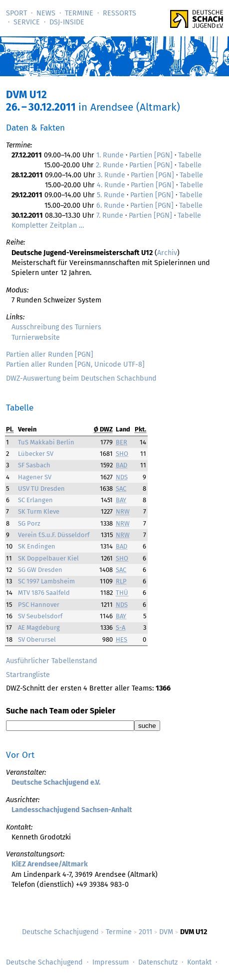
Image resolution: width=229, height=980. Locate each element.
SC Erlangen (35, 500)
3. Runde (111, 175)
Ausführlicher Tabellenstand (52, 661)
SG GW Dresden (40, 570)
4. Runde (111, 185)
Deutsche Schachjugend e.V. (56, 782)
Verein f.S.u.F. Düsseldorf (54, 535)
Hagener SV (35, 477)
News (46, 13)
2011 (145, 932)
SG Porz (29, 523)
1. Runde (110, 155)
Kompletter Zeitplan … (48, 225)
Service (27, 22)
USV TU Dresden (41, 489)
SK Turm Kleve (39, 511)
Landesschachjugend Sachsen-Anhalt (72, 810)
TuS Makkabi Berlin (46, 442)
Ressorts (119, 13)
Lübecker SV (36, 454)
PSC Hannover (39, 605)
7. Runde (110, 215)
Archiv (167, 253)
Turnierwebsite (36, 338)
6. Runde (111, 206)
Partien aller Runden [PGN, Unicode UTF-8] (75, 364)
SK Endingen (37, 546)
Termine (79, 13)
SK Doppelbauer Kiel (48, 558)
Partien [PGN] (151, 155)
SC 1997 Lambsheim (46, 581)
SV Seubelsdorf (40, 616)
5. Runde (111, 195)
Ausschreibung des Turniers (56, 327)
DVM (166, 932)
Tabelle (190, 155)
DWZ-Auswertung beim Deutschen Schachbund (81, 378)
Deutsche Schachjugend (60, 932)
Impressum (111, 962)
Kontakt (199, 962)
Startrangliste (28, 675)
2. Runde (110, 165)
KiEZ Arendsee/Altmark (50, 864)
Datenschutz (158, 962)
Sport (16, 13)
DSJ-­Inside (67, 22)
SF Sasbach (34, 465)
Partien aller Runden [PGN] (50, 354)
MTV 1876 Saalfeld (44, 593)
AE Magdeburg (39, 628)
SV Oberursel (37, 639)
